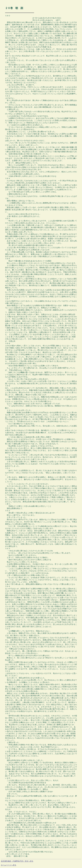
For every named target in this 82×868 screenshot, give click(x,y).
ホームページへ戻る (9, 865)
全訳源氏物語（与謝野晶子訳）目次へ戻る (17, 861)
